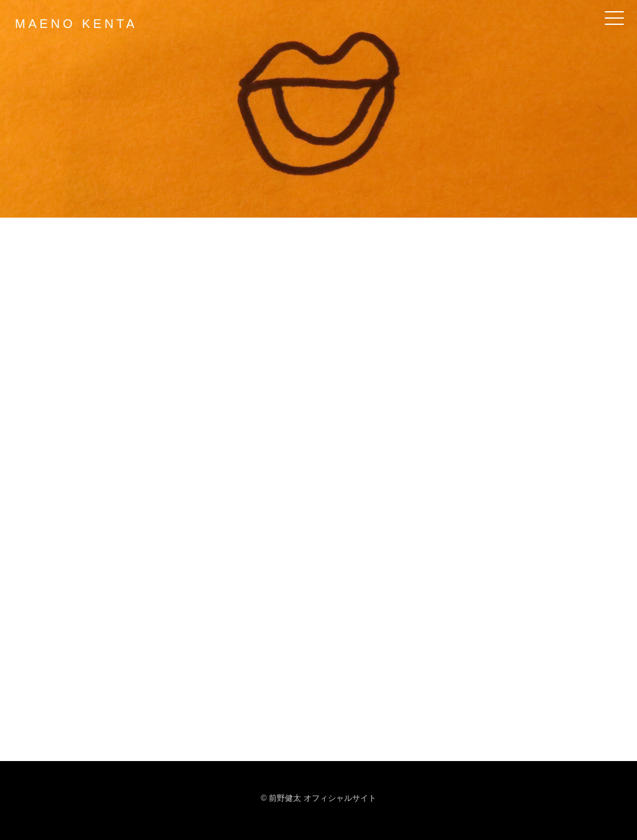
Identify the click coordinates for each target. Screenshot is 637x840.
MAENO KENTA (76, 24)
